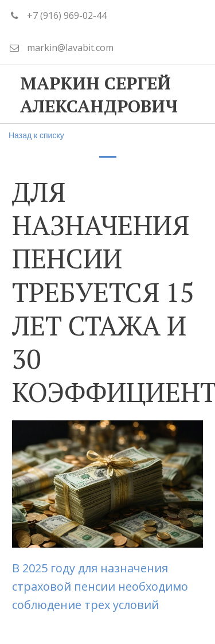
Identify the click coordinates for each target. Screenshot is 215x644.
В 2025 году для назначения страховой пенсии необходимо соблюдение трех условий (100, 587)
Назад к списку (36, 135)
